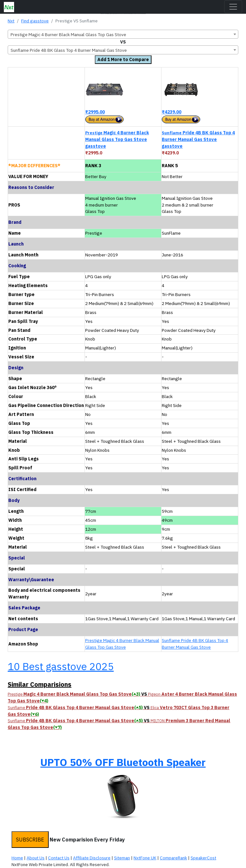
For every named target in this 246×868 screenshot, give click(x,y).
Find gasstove (35, 21)
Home (17, 858)
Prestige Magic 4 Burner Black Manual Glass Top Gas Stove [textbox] (68, 35)
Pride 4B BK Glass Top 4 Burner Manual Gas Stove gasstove (198, 139)
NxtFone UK (145, 858)
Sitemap (122, 858)
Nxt (11, 21)
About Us (36, 858)
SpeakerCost (203, 858)
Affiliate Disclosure (92, 858)
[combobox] (123, 34)
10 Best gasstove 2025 (61, 666)
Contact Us (59, 858)
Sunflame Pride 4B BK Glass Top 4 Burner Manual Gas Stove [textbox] (69, 50)
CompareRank (173, 858)
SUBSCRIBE (30, 840)
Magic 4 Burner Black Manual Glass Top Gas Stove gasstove (117, 139)
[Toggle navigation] (233, 7)
